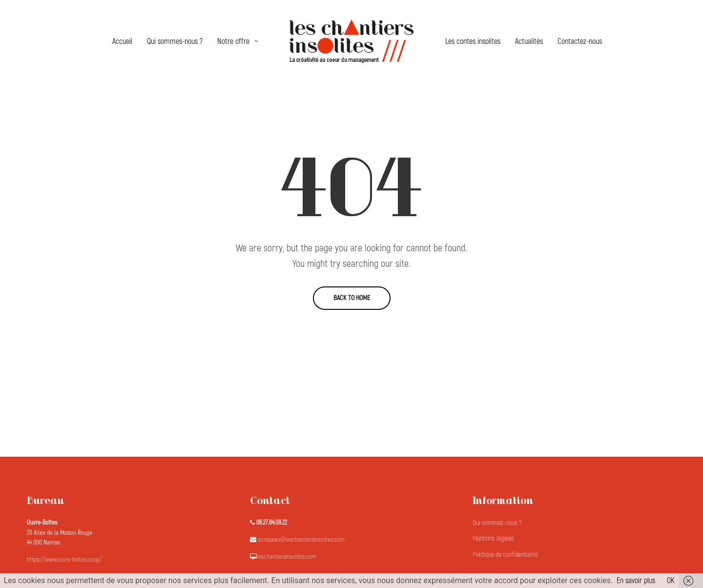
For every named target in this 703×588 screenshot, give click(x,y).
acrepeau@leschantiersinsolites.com (301, 540)
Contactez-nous (580, 41)
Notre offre (233, 41)
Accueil (122, 41)
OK (671, 581)
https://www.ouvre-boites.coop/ (64, 560)
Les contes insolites (473, 41)
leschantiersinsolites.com (286, 557)
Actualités (529, 41)
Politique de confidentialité (505, 555)
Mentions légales (493, 538)
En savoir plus (636, 581)
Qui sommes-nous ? (175, 41)
